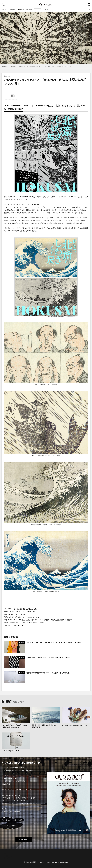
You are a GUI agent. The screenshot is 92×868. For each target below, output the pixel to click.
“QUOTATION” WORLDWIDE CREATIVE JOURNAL (52, 862)
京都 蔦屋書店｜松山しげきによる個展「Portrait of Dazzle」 (50, 657)
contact (6, 855)
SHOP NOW (23, 839)
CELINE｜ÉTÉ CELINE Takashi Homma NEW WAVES (46, 726)
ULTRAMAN (49, 10)
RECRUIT (7, 858)
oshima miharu (8, 857)
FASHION (5, 10)
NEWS (21, 66)
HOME (5, 66)
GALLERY (32, 10)
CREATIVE (23, 10)
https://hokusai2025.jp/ (16, 625)
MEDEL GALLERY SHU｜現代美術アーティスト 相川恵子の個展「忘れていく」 (56, 642)
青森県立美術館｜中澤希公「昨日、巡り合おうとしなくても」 (50, 673)
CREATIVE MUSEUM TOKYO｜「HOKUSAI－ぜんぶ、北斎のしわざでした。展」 (49, 66)
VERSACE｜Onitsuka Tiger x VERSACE (75, 725)
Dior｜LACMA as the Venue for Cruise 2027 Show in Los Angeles (15, 726)
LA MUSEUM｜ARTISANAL (11, 751)
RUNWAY (14, 10)
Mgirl (41, 10)
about (6, 854)
